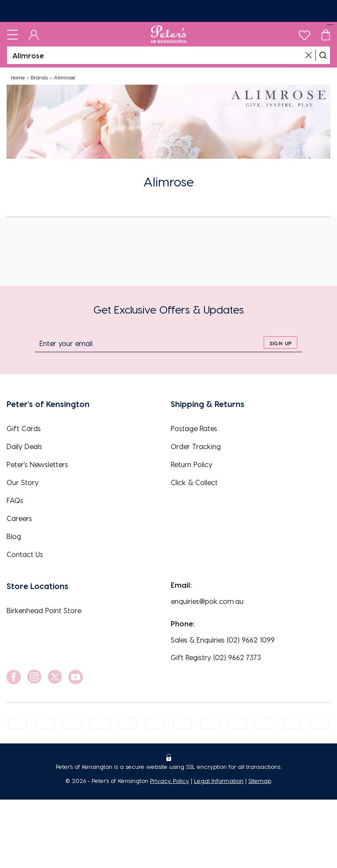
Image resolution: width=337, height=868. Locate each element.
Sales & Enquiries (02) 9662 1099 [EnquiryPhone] (223, 640)
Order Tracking (196, 446)
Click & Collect (194, 482)
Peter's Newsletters (37, 464)
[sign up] (281, 343)
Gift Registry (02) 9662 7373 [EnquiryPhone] (216, 657)
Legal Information (219, 780)
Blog (14, 536)
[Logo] (169, 34)
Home (18, 77)
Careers (19, 518)
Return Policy (192, 464)
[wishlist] (304, 33)
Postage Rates (194, 428)
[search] (323, 55)
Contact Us (25, 554)
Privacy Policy (170, 780)
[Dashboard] (34, 34)
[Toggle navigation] (13, 34)
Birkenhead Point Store (44, 610)
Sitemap (260, 780)
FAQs (15, 500)
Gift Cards (24, 428)
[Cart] (326, 34)
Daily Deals (24, 446)
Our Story (23, 482)
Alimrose (65, 77)
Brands (39, 77)
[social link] (14, 677)
